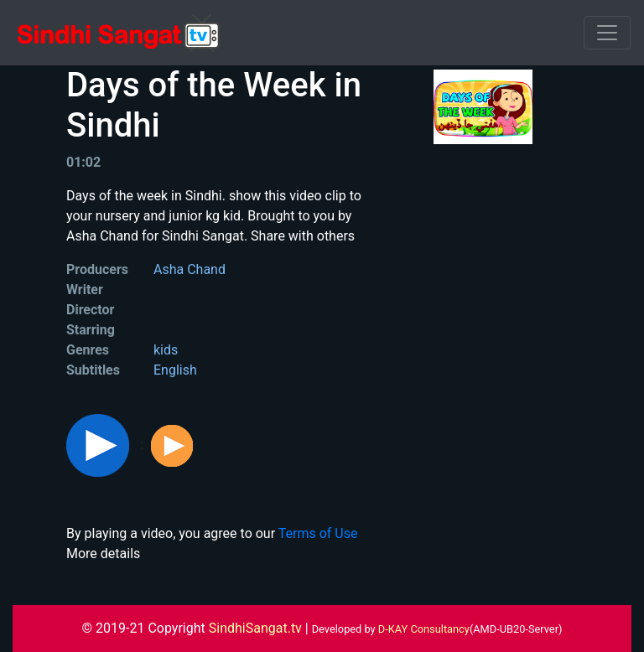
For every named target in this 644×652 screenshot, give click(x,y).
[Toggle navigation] (607, 33)
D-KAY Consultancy (424, 629)
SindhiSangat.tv (257, 628)
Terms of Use (318, 533)
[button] (99, 445)
